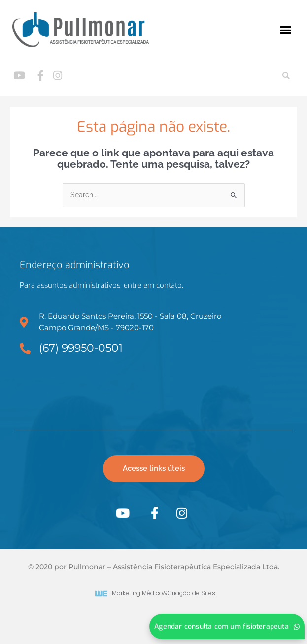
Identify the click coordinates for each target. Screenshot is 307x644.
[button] (286, 30)
